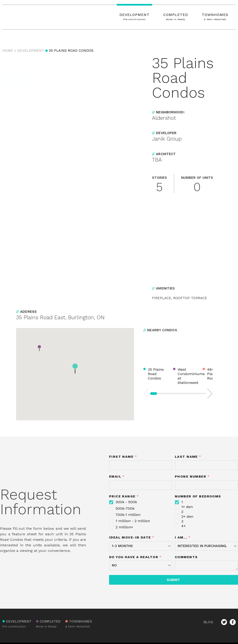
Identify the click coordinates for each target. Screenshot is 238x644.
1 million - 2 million (129, 521)
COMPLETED (176, 17)
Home (8, 51)
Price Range (124, 496)
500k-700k (122, 509)
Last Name (188, 457)
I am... (183, 537)
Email (117, 477)
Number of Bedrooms (198, 496)
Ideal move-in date (132, 537)
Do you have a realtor (135, 557)
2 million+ (121, 527)
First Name (123, 457)
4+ (180, 526)
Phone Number (192, 477)
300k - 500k (123, 502)
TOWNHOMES (215, 17)
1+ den (184, 507)
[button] (16, 80)
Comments (186, 557)
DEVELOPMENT (134, 17)
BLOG (208, 622)
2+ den (184, 517)
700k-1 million (125, 515)
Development (31, 51)
